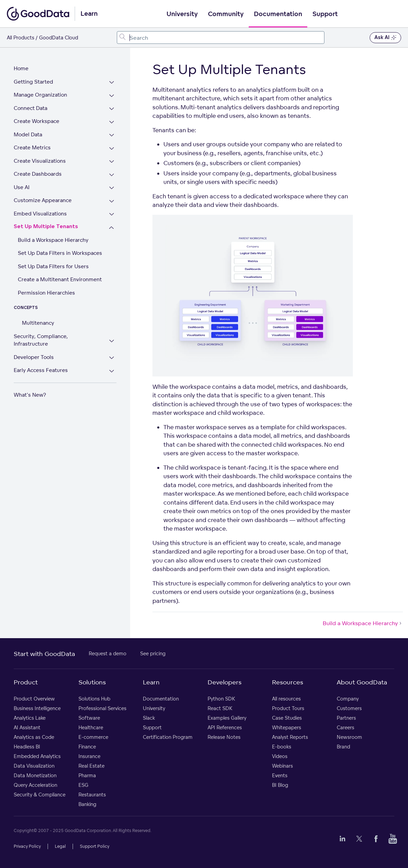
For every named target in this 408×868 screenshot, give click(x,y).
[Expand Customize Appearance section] (112, 201)
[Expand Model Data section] (112, 135)
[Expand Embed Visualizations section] (112, 215)
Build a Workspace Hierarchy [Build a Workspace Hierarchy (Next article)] (363, 623)
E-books (282, 747)
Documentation (278, 14)
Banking (87, 804)
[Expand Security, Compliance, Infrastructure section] (112, 341)
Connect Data (30, 108)
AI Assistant (27, 727)
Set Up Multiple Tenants (46, 227)
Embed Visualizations (40, 214)
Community (226, 14)
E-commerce (93, 737)
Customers (349, 708)
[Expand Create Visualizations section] (112, 162)
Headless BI (27, 747)
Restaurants (92, 795)
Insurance (89, 756)
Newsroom (349, 737)
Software (89, 718)
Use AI (22, 187)
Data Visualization (34, 766)
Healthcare (91, 727)
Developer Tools (34, 357)
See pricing (153, 653)
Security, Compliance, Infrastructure (41, 340)
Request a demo (108, 653)
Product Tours (288, 708)
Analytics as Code (34, 737)
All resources (286, 699)
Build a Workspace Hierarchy (53, 240)
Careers (345, 727)
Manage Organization (40, 95)
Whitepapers (287, 727)
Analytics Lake (30, 718)
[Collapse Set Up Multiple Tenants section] (112, 228)
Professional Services (102, 708)
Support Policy (95, 846)
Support (325, 14)
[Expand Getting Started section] (112, 83)
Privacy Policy (27, 846)
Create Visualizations (40, 161)
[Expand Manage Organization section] (112, 96)
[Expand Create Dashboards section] (112, 175)
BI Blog (280, 785)
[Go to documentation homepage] (38, 14)
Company (348, 699)
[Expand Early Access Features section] (112, 371)
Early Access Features (41, 370)
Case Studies (287, 718)
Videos (280, 756)
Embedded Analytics (37, 756)
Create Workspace (36, 121)
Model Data (28, 134)
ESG (83, 785)
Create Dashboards (38, 174)
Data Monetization (35, 775)
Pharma (87, 775)
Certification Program (168, 737)
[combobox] (221, 38)
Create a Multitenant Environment (60, 279)
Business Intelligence (37, 708)
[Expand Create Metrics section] (112, 148)
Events (280, 775)
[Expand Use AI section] (112, 188)
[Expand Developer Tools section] (112, 358)
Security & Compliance (40, 795)
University (182, 14)
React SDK (220, 708)
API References (225, 727)
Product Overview (34, 699)
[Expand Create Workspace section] (112, 122)
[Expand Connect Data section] (112, 109)
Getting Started (33, 82)
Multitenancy (38, 323)
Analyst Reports (290, 737)
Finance (87, 747)
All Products (21, 38)
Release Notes (224, 737)
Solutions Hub (94, 699)
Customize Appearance (43, 200)
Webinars (282, 766)
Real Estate (91, 766)
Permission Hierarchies (46, 293)
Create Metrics (32, 147)
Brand (343, 747)
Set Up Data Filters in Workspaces (60, 253)
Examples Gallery (227, 718)
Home (21, 68)
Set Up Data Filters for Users (53, 266)
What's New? (30, 395)
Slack (149, 718)
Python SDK (221, 699)
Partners (346, 718)
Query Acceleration (35, 785)
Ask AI (385, 38)
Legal (60, 846)
